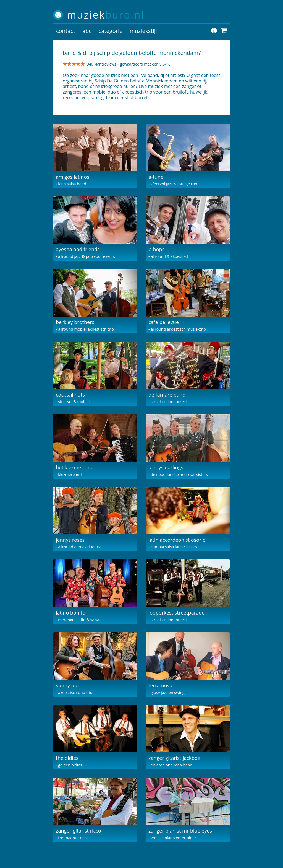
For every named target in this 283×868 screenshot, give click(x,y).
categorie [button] (111, 31)
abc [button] (87, 31)
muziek (106, 15)
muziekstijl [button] (143, 31)
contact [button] (66, 31)
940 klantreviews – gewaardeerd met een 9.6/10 (129, 64)
